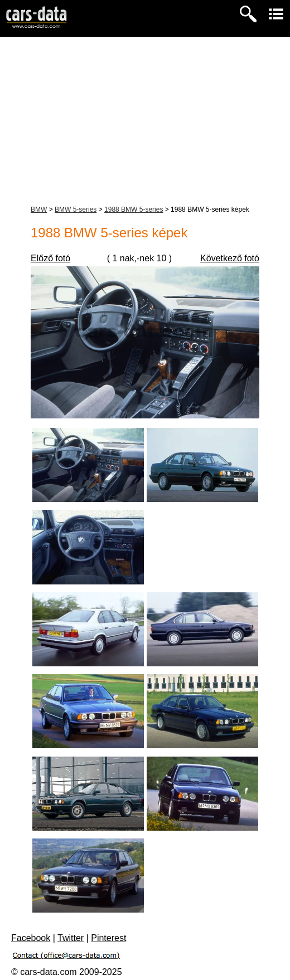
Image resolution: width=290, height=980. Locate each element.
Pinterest (108, 938)
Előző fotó (50, 258)
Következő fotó (230, 258)
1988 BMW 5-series (134, 209)
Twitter (71, 938)
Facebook (31, 938)
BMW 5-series (76, 209)
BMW (39, 209)
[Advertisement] (145, 120)
